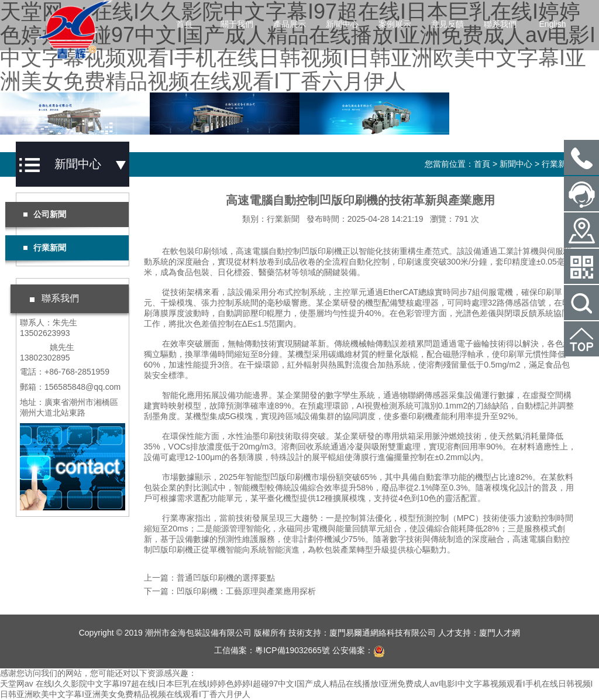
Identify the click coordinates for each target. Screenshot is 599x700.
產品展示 (290, 24)
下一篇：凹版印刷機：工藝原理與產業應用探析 (230, 591)
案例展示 (395, 24)
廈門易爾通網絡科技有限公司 (383, 633)
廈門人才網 (500, 633)
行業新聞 (558, 164)
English (553, 24)
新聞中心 (342, 24)
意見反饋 (447, 24)
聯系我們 (500, 24)
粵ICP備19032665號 (292, 650)
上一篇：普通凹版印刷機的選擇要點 (209, 578)
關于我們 (237, 24)
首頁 (184, 24)
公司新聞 (44, 214)
